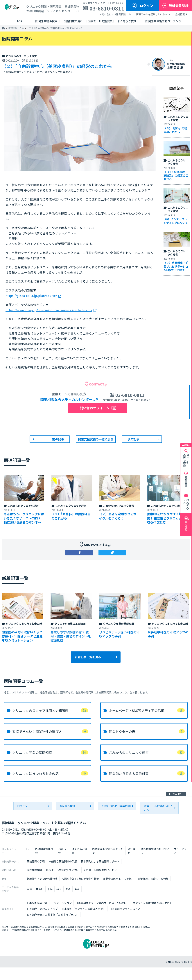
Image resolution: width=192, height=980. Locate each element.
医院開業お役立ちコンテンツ (108, 851)
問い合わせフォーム (95, 408)
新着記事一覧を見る (88, 657)
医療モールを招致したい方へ (152, 14)
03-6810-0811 (107, 8)
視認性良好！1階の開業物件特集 (80, 879)
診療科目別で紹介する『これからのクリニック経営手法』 (40, 72)
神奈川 (40, 889)
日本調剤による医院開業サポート (100, 861)
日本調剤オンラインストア (125, 909)
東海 (77, 889)
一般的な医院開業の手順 (63, 861)
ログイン (146, 6)
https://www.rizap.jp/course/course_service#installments (49, 310)
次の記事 (133, 439)
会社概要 (180, 14)
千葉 (50, 889)
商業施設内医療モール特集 (153, 879)
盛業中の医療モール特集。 (118, 879)
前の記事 (58, 439)
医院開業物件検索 (44, 851)
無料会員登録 (179, 6)
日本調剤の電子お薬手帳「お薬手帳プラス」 (53, 915)
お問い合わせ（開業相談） (114, 14)
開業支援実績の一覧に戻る (96, 439)
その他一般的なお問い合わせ (100, 870)
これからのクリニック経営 (21, 56)
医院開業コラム (16, 28)
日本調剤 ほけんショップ (42, 909)
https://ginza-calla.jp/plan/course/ (31, 296)
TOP (29, 849)
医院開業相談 (35, 870)
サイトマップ (180, 851)
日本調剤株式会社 (37, 903)
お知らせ (62, 851)
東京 (29, 889)
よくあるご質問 (79, 851)
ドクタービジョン (61, 903)
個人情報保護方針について (155, 851)
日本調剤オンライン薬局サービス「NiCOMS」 (102, 903)
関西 (68, 889)
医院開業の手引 (36, 861)
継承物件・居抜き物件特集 (42, 879)
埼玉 (59, 889)
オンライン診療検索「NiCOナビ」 (152, 903)
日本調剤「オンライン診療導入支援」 (84, 909)
